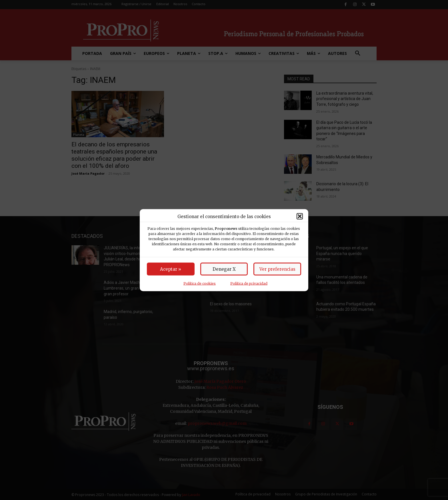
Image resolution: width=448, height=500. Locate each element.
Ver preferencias (277, 269)
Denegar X (224, 269)
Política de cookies (200, 283)
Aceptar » (171, 269)
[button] (300, 216)
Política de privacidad (249, 283)
